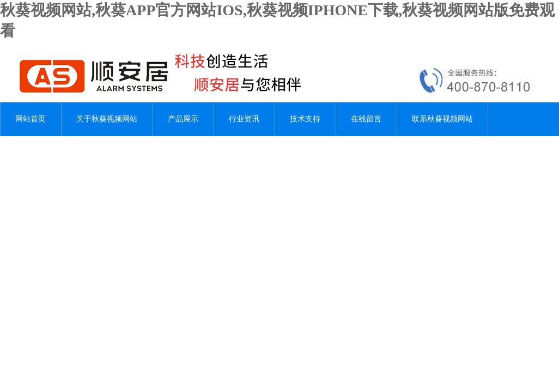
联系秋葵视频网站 (442, 119)
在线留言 (366, 119)
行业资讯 (244, 119)
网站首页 (31, 119)
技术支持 (305, 119)
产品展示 (183, 119)
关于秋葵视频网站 (107, 119)
